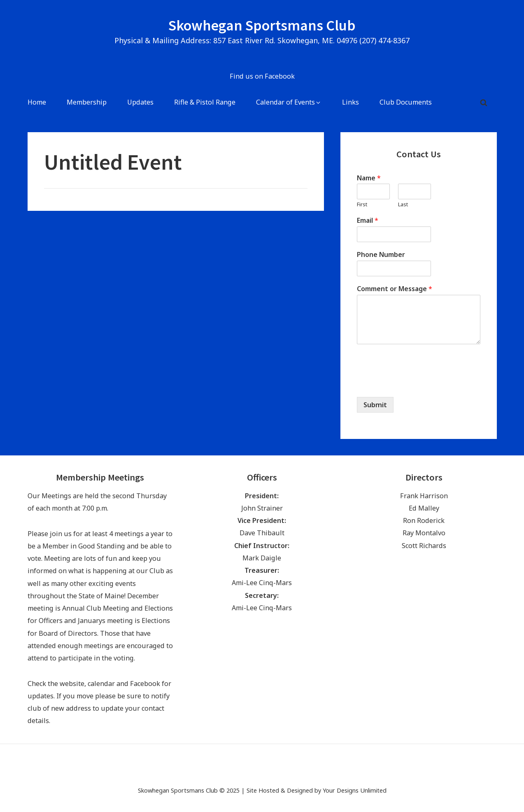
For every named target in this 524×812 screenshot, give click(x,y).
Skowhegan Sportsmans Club (262, 25)
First (362, 204)
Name (369, 178)
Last (403, 204)
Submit (375, 405)
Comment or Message (395, 289)
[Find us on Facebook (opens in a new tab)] (262, 77)
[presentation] (419, 383)
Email (368, 220)
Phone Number (381, 255)
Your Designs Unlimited (355, 790)
